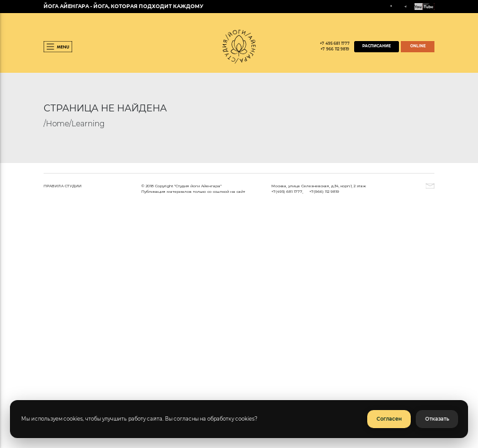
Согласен (389, 419)
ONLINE (418, 46)
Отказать (437, 419)
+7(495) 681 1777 (287, 191)
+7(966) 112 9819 (324, 191)
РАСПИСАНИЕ (377, 46)
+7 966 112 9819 (335, 49)
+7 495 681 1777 (335, 44)
